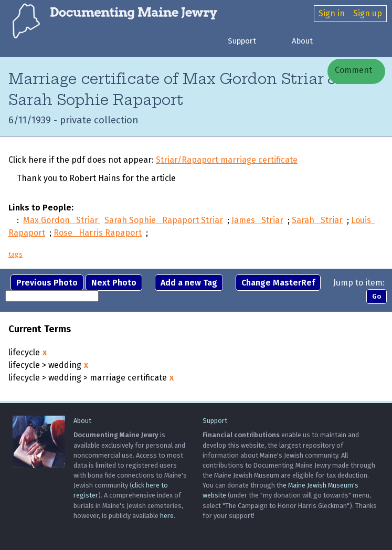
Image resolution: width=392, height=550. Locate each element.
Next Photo (114, 283)
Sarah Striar (317, 220)
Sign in (332, 13)
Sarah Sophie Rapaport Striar (164, 220)
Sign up (368, 13)
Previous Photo (47, 283)
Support (242, 41)
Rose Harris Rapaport (98, 233)
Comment (352, 70)
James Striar (257, 220)
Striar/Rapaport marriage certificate (227, 160)
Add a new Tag (189, 283)
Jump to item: (359, 283)
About (302, 41)
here (167, 516)
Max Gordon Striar (62, 220)
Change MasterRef (278, 283)
